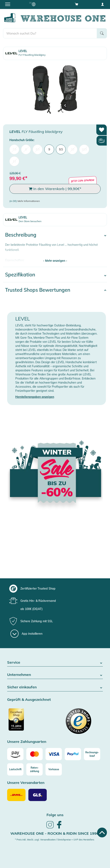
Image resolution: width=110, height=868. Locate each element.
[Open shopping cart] (77, 4)
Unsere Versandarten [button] (26, 783)
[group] (54, 589)
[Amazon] (15, 754)
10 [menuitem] (72, 149)
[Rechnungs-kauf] (92, 754)
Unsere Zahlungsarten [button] (27, 742)
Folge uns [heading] (55, 815)
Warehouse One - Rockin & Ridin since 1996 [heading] (55, 833)
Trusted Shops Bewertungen (38, 290)
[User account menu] (102, 4)
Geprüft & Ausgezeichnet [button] (29, 700)
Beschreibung (21, 235)
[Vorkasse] (54, 769)
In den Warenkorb (55, 189)
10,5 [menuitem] (84, 149)
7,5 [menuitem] (14, 149)
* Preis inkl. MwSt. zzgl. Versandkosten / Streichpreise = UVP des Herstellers (54, 840)
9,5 (61, 149)
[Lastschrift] (15, 769)
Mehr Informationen (29, 201)
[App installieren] (26, 634)
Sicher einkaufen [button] (55, 687)
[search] (50, 33)
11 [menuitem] (14, 161)
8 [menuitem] (26, 149)
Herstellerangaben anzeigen (35, 397)
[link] (50, 828)
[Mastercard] (34, 754)
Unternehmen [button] (55, 675)
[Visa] (54, 754)
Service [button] (55, 663)
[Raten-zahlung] (34, 769)
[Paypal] (73, 754)
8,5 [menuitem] (38, 149)
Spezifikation (20, 275)
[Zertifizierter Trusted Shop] (31, 722)
